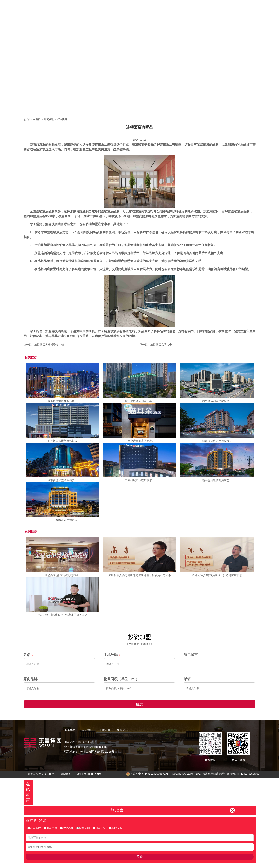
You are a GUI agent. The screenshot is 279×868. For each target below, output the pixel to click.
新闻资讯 (192, 7)
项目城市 (191, 655)
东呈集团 (122, 7)
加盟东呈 (157, 7)
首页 (105, 7)
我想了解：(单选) (36, 820)
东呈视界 (175, 7)
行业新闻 (62, 119)
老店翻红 (140, 7)
